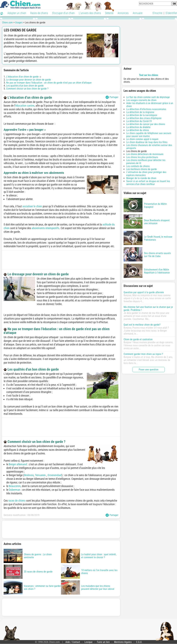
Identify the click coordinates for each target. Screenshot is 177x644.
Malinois (29, 475)
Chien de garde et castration (138, 339)
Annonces (123, 13)
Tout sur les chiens (149, 75)
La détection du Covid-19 (139, 121)
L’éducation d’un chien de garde (22, 77)
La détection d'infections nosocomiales (146, 109)
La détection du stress (138, 130)
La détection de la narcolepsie (142, 115)
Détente (109, 13)
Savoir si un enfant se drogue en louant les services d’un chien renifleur (148, 183)
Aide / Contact (73, 642)
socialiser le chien (32, 206)
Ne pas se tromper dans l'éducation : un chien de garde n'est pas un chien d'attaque (49, 83)
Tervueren (41, 475)
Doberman (15, 490)
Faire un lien (103, 642)
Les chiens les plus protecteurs (142, 157)
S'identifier (171, 13)
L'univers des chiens (90, 13)
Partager (112, 97)
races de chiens (17, 501)
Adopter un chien (17, 13)
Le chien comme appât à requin (142, 139)
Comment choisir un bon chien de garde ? (27, 89)
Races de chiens (39, 13)
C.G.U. (139, 642)
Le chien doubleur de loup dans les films (147, 142)
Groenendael (55, 475)
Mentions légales (123, 642)
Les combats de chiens (138, 166)
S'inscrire (157, 13)
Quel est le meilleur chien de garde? (142, 325)
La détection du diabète (138, 127)
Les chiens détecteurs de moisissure (145, 154)
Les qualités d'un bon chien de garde (25, 86)
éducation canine (25, 106)
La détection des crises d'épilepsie (144, 118)
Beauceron (15, 486)
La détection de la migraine (140, 112)
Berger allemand (18, 464)
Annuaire (138, 13)
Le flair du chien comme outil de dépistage (148, 97)
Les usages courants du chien (141, 100)
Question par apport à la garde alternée (144, 292)
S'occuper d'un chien (63, 13)
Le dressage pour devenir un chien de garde (29, 80)
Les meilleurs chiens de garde (142, 169)
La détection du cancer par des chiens (146, 124)
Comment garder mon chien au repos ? (143, 354)
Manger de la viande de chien (141, 178)
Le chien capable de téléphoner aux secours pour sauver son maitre (149, 135)
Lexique (88, 642)
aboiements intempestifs (45, 228)
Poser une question (149, 370)
